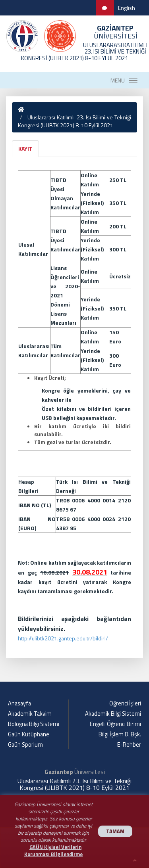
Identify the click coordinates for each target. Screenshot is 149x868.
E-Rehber (129, 745)
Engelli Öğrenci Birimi (115, 724)
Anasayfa (19, 703)
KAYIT (25, 148)
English (127, 8)
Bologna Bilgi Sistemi (34, 724)
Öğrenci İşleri (125, 703)
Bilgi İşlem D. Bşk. (120, 734)
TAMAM (115, 831)
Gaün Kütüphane (29, 734)
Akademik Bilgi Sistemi (113, 714)
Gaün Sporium (25, 745)
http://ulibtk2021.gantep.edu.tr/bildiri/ (63, 638)
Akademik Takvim (30, 714)
